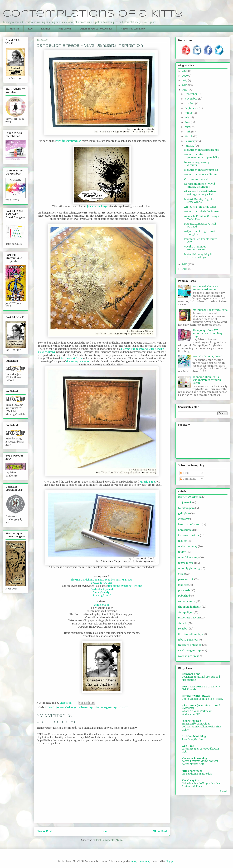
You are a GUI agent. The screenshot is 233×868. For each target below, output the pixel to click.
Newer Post (44, 831)
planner (183, 585)
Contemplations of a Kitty (93, 14)
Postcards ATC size (71, 358)
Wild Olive (188, 746)
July (187, 117)
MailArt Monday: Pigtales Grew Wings (199, 201)
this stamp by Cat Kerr (79, 362)
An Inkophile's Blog (194, 736)
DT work (50, 708)
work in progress (189, 656)
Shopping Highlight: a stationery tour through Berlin (207, 380)
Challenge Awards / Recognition (96, 29)
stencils (183, 623)
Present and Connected (133, 29)
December (191, 94)
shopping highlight (190, 607)
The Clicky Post (191, 780)
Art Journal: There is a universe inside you (205, 288)
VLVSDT (123, 708)
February (190, 141)
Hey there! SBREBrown (196, 696)
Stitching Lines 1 (102, 595)
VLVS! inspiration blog (69, 141)
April (188, 132)
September (192, 108)
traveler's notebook (190, 645)
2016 (185, 264)
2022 (185, 71)
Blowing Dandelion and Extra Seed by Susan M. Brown (102, 580)
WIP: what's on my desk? (207, 356)
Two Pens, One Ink (192, 739)
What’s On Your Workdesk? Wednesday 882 (197, 713)
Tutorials (46, 29)
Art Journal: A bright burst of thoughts (201, 233)
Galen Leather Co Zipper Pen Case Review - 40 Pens (201, 785)
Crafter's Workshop (190, 497)
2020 (185, 76)
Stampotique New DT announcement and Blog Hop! (208, 333)
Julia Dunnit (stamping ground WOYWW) (201, 707)
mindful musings (188, 557)
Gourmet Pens (191, 674)
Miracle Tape (147, 482)
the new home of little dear (197, 774)
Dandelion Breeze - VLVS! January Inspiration (200, 185)
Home (103, 831)
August (189, 113)
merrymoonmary (140, 861)
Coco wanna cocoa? (196, 179)
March (189, 136)
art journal (185, 503)
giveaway (184, 519)
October (190, 103)
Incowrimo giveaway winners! (197, 164)
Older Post (160, 831)
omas (181, 574)
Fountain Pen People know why (200, 240)
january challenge (97, 206)
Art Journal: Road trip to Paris (210, 310)
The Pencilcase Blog (194, 758)
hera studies (185, 530)
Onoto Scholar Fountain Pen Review (202, 699)
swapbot (183, 629)
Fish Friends (189, 689)
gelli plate (184, 513)
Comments (188, 479)
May (188, 127)
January (190, 146)
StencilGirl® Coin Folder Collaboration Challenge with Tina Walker (201, 727)
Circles (95, 589)
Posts (185, 473)
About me (14, 29)
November (191, 99)
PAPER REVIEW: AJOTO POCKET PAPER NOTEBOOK (200, 763)
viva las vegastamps (106, 708)
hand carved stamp (190, 524)
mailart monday (188, 546)
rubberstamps (86, 708)
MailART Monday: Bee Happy (202, 150)
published (184, 596)
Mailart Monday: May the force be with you (199, 256)
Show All (224, 791)
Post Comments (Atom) (109, 840)
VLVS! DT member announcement (195, 248)
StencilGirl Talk (191, 721)
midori (182, 552)
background (106, 589)
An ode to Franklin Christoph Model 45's (202, 218)
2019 (185, 81)
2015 (185, 269)
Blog (30, 29)
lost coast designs (189, 535)
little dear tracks (192, 771)
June (188, 122)
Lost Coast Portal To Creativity (201, 687)
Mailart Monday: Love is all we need (200, 225)
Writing (138, 586)
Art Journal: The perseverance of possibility (202, 156)
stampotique (186, 612)
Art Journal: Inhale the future (201, 211)
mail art (183, 541)
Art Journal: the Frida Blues (200, 207)
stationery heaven (189, 618)
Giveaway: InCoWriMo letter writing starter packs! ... (201, 193)
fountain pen (186, 508)
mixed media (186, 563)
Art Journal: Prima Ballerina (201, 175)
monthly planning (189, 568)
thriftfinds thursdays (191, 634)
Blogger (170, 861)
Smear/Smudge (102, 592)
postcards (184, 590)
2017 (185, 90)
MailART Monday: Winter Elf (201, 170)
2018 (185, 85)
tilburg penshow (188, 640)
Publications (65, 29)
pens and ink (186, 579)
